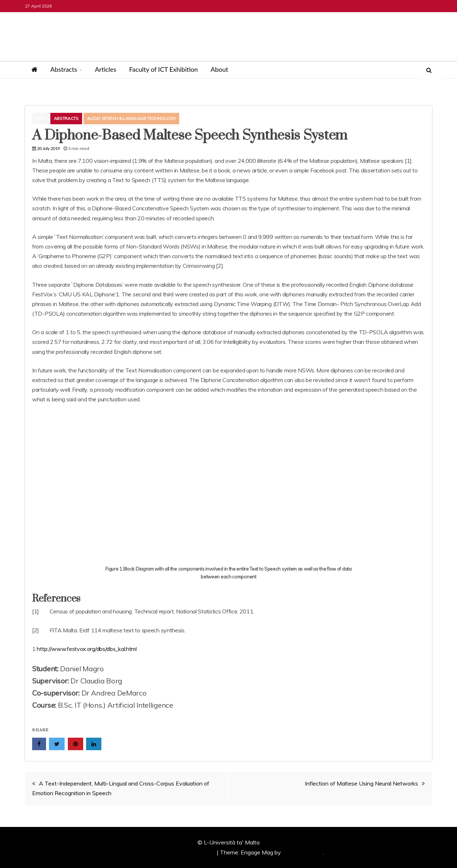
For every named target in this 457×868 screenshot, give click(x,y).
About (219, 69)
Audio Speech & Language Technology (132, 118)
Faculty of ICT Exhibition (164, 69)
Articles (106, 69)
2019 (41, 118)
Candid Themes (303, 852)
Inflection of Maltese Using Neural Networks (361, 783)
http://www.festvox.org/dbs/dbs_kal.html (87, 649)
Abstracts (64, 69)
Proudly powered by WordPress (175, 852)
